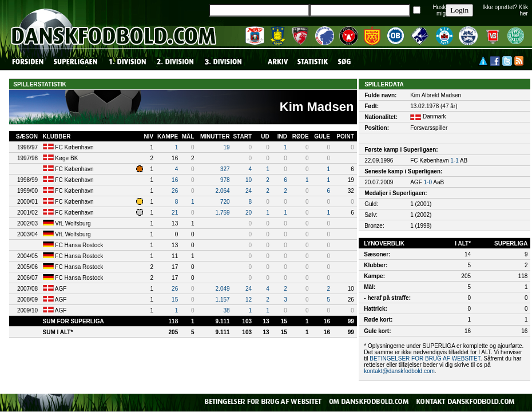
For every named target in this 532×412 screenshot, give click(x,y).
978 (225, 180)
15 (175, 300)
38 (227, 310)
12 (249, 300)
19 (227, 147)
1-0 (428, 182)
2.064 (223, 191)
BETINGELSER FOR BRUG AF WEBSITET (425, 358)
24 (249, 191)
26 (175, 191)
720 (225, 202)
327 (225, 169)
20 (249, 213)
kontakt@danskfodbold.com (399, 371)
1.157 (223, 300)
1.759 (223, 213)
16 (175, 180)
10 (249, 180)
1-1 (454, 161)
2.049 (223, 289)
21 (175, 213)
